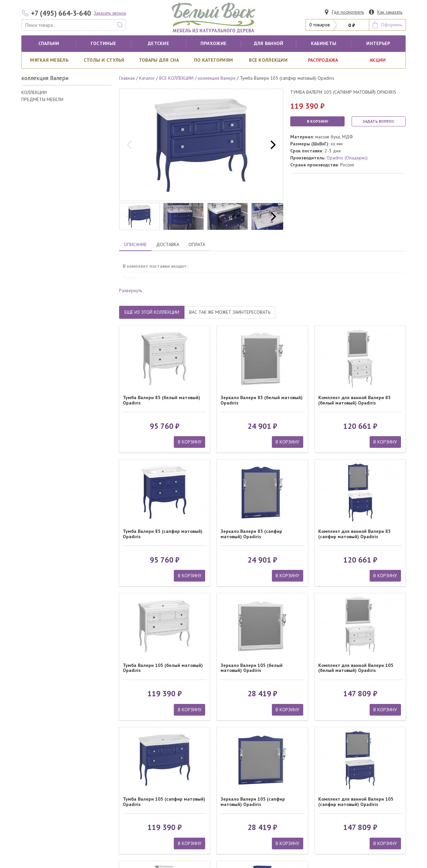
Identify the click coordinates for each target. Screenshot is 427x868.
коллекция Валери (217, 78)
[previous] (130, 145)
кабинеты (324, 43)
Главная (127, 78)
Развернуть (131, 290)
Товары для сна (159, 60)
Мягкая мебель (49, 60)
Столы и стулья (104, 60)
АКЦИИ (378, 60)
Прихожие (213, 43)
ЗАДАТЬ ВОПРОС (378, 121)
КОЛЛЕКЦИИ (34, 92)
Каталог (147, 78)
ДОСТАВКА (168, 244)
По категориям (214, 60)
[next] (272, 145)
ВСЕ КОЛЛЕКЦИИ (268, 60)
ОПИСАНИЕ (135, 244)
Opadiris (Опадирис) (347, 158)
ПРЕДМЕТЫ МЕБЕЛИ (42, 99)
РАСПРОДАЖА (323, 60)
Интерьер (378, 43)
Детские (158, 43)
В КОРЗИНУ (318, 121)
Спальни (49, 43)
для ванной (269, 43)
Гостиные (103, 43)
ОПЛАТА (197, 244)
